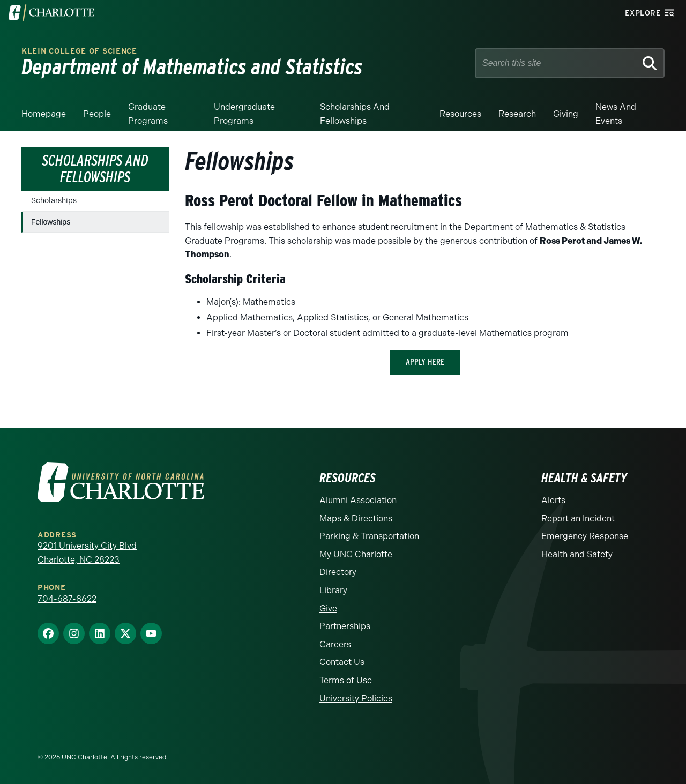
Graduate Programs (148, 114)
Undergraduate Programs (244, 114)
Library (333, 590)
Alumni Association (358, 500)
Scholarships (54, 201)
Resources (460, 114)
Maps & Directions (356, 518)
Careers (335, 644)
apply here (425, 362)
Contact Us (342, 662)
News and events (616, 114)
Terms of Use (346, 680)
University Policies (356, 699)
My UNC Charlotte (356, 554)
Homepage (44, 114)
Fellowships (51, 222)
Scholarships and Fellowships (355, 114)
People (97, 114)
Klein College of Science (79, 51)
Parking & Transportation (369, 536)
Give (328, 608)
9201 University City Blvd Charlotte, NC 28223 (87, 553)
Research (517, 114)
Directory (338, 572)
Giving (566, 114)
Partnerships (345, 626)
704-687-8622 (67, 599)
